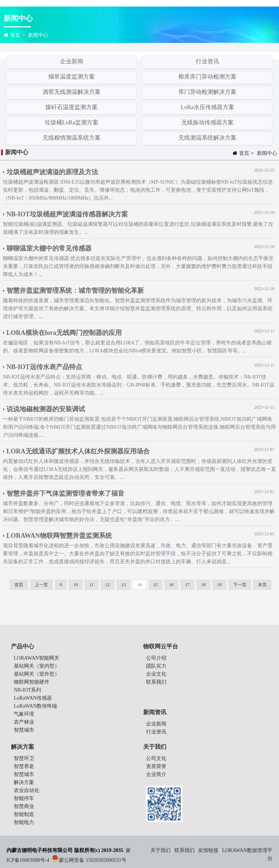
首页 (15, 36)
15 (155, 585)
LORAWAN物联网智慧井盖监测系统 (59, 536)
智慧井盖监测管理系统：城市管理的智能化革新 (75, 291)
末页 (262, 585)
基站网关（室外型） (37, 674)
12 (108, 585)
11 (92, 585)
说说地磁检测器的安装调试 (46, 409)
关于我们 (161, 850)
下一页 (240, 585)
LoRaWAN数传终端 (35, 706)
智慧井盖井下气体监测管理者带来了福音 (65, 493)
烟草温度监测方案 (72, 77)
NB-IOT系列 (27, 690)
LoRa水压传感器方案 (207, 107)
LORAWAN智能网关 (37, 658)
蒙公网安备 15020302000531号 (93, 860)
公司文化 (156, 758)
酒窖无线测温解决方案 (72, 92)
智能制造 (24, 814)
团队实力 (156, 666)
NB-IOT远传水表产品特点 (44, 367)
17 (187, 585)
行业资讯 (207, 61)
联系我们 (156, 682)
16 (171, 585)
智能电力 (24, 822)
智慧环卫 (24, 758)
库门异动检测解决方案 (207, 92)
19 (219, 585)
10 (76, 585)
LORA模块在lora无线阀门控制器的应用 (64, 333)
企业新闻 (72, 61)
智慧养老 (24, 766)
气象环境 (24, 714)
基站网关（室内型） (37, 666)
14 (139, 585)
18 (203, 585)
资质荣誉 (156, 766)
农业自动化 (27, 790)
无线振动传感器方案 (207, 122)
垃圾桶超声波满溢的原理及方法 (52, 172)
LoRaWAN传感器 (33, 698)
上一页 (41, 585)
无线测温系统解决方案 (207, 138)
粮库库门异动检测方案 (207, 77)
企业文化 (156, 674)
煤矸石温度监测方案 (72, 107)
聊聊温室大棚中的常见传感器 (49, 248)
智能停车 (24, 798)
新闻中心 (38, 36)
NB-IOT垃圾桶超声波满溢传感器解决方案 (67, 214)
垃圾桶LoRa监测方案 (72, 122)
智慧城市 (24, 730)
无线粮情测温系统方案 (72, 138)
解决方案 (24, 782)
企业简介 (156, 774)
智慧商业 (24, 806)
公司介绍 (156, 658)
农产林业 (24, 722)
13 (124, 585)
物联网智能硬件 (32, 682)
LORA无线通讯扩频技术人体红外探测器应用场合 (78, 451)
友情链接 (208, 850)
